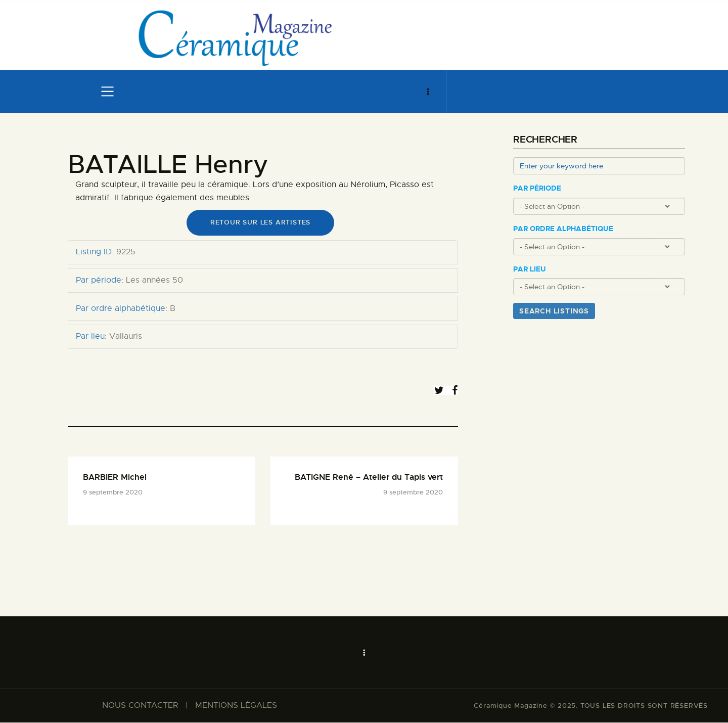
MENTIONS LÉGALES (236, 706)
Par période (537, 188)
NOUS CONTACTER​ (140, 706)
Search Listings (554, 311)
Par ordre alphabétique (563, 229)
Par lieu (530, 269)
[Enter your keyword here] (599, 166)
